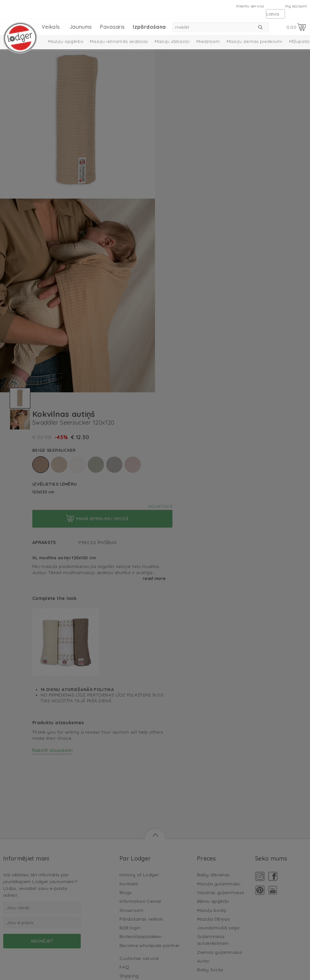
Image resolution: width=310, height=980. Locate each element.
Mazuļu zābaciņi (172, 41)
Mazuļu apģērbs (66, 41)
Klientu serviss (250, 6)
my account (296, 6)
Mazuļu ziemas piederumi (254, 41)
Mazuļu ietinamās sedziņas (119, 41)
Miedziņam (208, 41)
